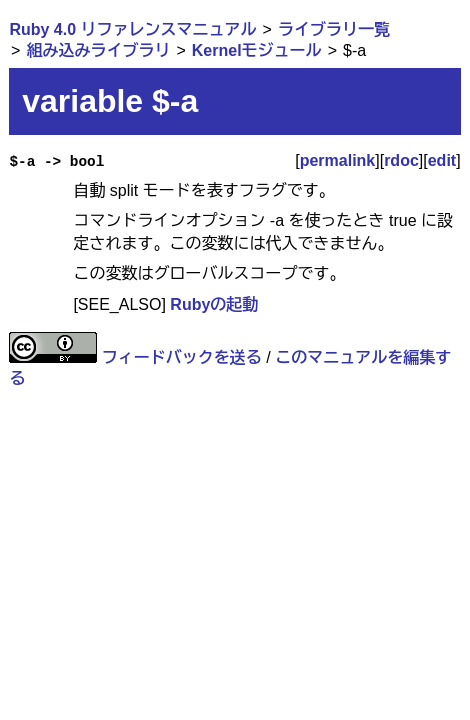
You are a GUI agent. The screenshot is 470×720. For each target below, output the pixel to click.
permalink (338, 160)
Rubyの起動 (214, 304)
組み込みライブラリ (98, 50)
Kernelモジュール (257, 50)
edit (442, 160)
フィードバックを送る (182, 357)
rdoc (401, 160)
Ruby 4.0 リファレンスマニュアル (132, 29)
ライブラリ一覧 (334, 29)
